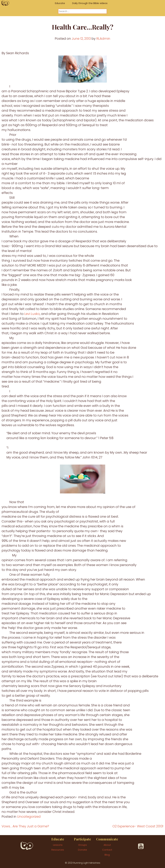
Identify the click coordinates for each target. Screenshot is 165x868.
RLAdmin (103, 39)
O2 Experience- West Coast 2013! (138, 826)
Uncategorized (29, 817)
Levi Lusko (32, 314)
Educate (60, 3)
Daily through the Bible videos (90, 3)
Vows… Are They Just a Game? (25, 826)
